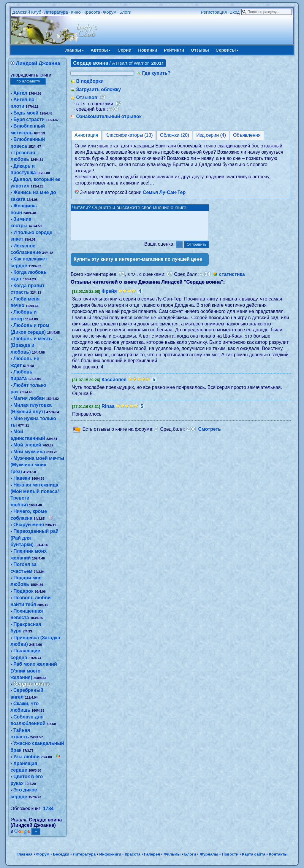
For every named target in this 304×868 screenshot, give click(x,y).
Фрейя (109, 297)
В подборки (90, 81)
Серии (125, 50)
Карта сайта (254, 854)
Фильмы (172, 854)
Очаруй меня (29, 525)
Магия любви (29, 398)
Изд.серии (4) (211, 135)
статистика (232, 280)
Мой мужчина (29, 452)
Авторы (101, 50)
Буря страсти (29, 119)
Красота (92, 12)
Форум (110, 12)
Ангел (20, 93)
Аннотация (86, 135)
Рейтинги (174, 50)
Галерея (152, 854)
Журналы (209, 854)
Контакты (278, 854)
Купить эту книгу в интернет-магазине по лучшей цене (138, 264)
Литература (56, 12)
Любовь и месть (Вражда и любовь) (31, 345)
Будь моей (26, 113)
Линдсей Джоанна (38, 63)
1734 (48, 809)
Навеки (22, 478)
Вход (235, 12)
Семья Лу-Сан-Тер (164, 192)
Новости (230, 854)
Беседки (61, 854)
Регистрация (214, 12)
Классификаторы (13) (129, 135)
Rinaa (108, 412)
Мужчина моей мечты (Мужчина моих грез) (37, 465)
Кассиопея (114, 385)
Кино (76, 12)
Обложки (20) (174, 135)
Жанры (75, 50)
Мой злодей (27, 445)
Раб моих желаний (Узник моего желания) (34, 671)
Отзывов (87, 97)
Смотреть (210, 434)
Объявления (247, 135)
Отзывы (200, 50)
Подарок (23, 591)
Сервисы (227, 50)
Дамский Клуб (27, 12)
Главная (24, 854)
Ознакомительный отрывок (109, 116)
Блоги (125, 12)
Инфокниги (110, 854)
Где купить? (156, 73)
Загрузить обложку (98, 89)
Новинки (148, 50)
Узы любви (26, 757)
